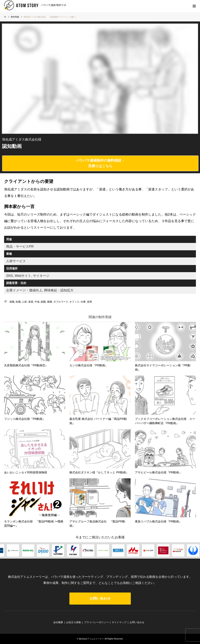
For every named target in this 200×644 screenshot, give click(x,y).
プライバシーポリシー (96, 622)
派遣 (31, 302)
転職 (18, 302)
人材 (24, 302)
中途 (37, 302)
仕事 (83, 302)
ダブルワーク (61, 302)
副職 (43, 302)
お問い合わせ (100, 599)
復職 (50, 302)
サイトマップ (119, 622)
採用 (89, 302)
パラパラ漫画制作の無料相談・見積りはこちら (100, 163)
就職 (12, 302)
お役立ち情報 (73, 622)
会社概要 (58, 622)
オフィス (74, 302)
